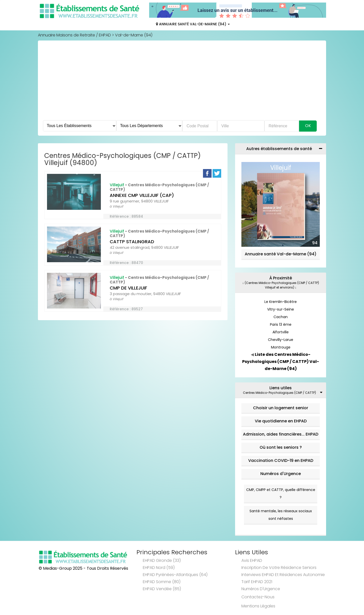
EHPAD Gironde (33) (162, 560)
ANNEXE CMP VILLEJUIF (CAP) (142, 195)
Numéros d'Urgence (281, 474)
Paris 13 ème (281, 324)
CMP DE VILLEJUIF (128, 288)
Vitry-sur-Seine (281, 309)
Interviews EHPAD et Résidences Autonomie (283, 575)
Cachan (281, 317)
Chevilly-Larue (281, 340)
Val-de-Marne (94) (134, 35)
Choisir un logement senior (281, 408)
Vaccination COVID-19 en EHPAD (281, 460)
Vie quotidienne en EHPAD (281, 421)
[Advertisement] (182, 82)
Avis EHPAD (252, 560)
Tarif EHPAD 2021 (257, 582)
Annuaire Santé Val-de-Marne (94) (193, 24)
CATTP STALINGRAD (132, 242)
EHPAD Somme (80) (162, 582)
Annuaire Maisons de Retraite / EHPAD (74, 35)
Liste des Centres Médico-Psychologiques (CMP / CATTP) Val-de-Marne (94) (281, 362)
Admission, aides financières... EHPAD (281, 434)
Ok (308, 126)
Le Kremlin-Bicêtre (281, 302)
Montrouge (281, 347)
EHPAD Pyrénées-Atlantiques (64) (175, 575)
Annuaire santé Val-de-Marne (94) (281, 254)
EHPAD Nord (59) (159, 568)
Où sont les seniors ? (281, 447)
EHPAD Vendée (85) (162, 589)
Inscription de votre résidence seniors (279, 568)
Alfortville (281, 332)
